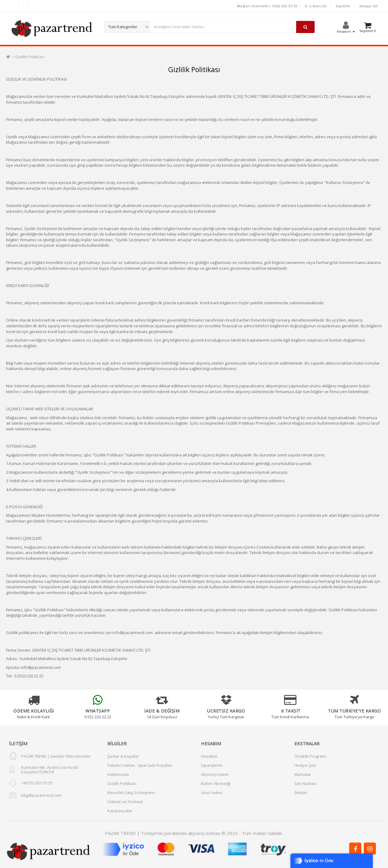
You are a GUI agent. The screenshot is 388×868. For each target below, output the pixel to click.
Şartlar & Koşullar (123, 756)
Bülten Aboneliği (216, 783)
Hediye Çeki (305, 765)
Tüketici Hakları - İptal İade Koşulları (140, 765)
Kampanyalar (120, 811)
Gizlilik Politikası (30, 57)
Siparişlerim (212, 765)
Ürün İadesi (212, 793)
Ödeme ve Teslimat (125, 802)
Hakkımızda (118, 774)
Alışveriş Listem (215, 774)
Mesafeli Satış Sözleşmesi (131, 793)
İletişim (301, 793)
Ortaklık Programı (310, 756)
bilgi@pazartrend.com (41, 795)
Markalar (303, 774)
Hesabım (209, 756)
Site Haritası (305, 783)
